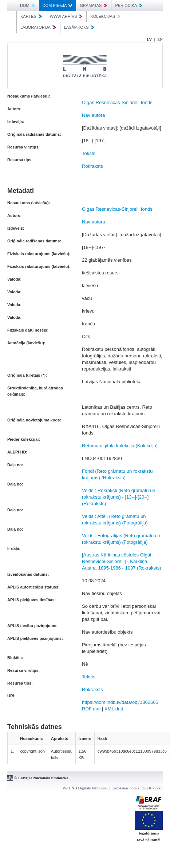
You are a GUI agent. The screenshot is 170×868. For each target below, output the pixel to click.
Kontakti (156, 788)
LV (149, 39)
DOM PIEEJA (58, 5)
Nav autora (94, 115)
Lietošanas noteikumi (129, 788)
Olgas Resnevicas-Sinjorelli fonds (117, 102)
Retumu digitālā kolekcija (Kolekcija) (120, 446)
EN (160, 39)
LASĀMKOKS (79, 27)
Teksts (89, 153)
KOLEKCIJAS (105, 16)
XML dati (114, 709)
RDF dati (91, 709)
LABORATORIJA (38, 27)
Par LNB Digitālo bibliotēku (86, 788)
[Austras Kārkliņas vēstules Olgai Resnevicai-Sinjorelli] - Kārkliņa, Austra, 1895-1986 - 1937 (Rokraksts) (122, 561)
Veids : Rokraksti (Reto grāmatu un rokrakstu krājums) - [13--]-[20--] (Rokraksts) (119, 497)
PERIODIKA (129, 5)
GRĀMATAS (93, 5)
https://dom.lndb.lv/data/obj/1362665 (120, 702)
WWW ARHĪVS (66, 16)
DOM (27, 5)
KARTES (31, 16)
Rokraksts (92, 166)
